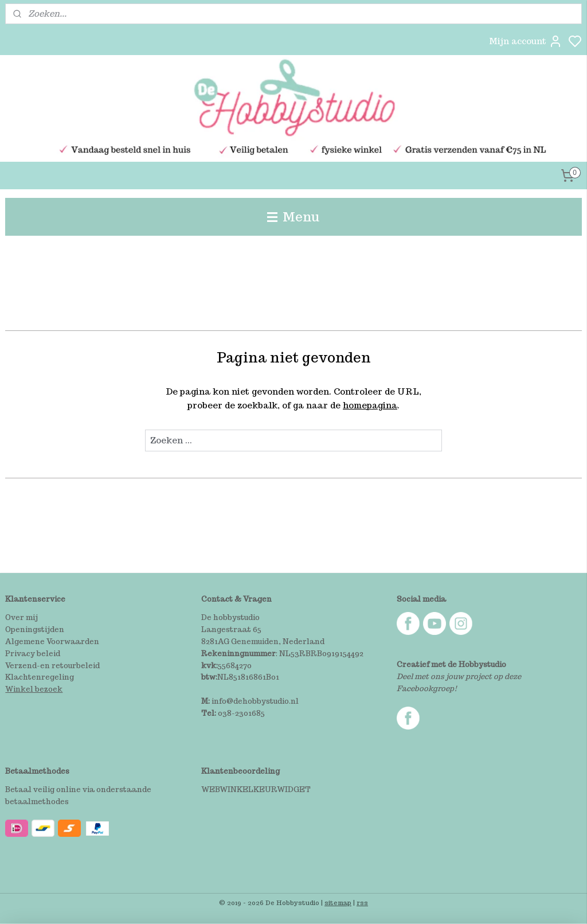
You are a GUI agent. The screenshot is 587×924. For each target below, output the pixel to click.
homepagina (370, 405)
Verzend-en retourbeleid (52, 666)
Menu (293, 217)
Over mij (21, 617)
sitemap (338, 903)
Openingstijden (35, 629)
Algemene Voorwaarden (52, 642)
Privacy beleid (33, 654)
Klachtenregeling (40, 677)
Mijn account (526, 41)
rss (362, 903)
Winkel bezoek (34, 689)
